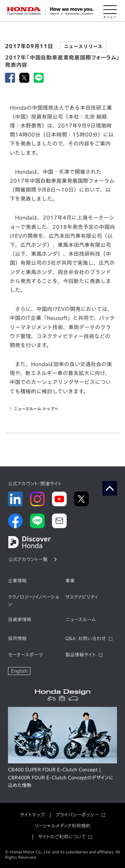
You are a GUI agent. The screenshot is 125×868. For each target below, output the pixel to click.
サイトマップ (32, 815)
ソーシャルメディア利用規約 (62, 826)
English (19, 671)
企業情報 (17, 581)
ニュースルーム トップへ (36, 409)
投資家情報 (20, 620)
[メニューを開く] (110, 11)
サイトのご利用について (62, 837)
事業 (70, 581)
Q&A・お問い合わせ (86, 638)
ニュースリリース (83, 47)
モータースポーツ (25, 655)
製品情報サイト (81, 655)
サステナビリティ (82, 597)
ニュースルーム (80, 620)
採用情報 (17, 638)
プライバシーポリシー (77, 815)
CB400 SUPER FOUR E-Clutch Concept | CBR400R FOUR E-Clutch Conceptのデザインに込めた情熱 (61, 778)
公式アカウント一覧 (28, 559)
